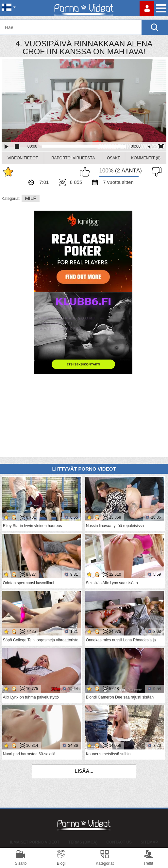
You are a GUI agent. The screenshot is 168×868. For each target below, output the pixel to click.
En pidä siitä (155, 172)
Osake (114, 158)
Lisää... (84, 771)
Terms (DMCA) (83, 842)
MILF (30, 198)
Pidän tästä (86, 172)
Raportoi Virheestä (73, 158)
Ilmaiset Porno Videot (35, 842)
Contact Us (119, 842)
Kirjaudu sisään (147, 8)
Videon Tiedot (23, 158)
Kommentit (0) (146, 158)
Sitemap (149, 842)
